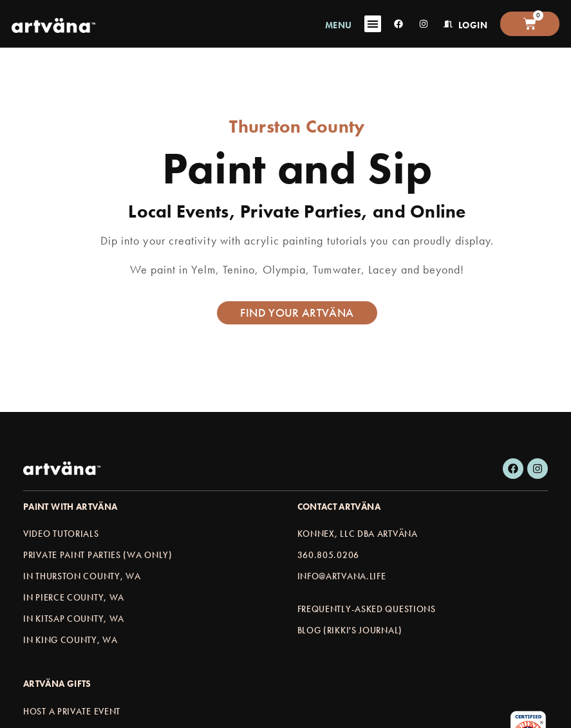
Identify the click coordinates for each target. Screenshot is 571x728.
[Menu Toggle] (373, 24)
